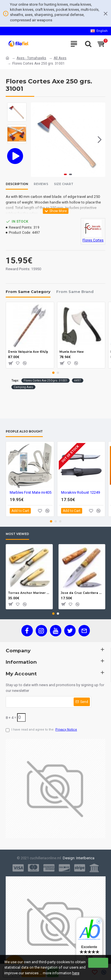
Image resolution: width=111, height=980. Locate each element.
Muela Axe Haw (71, 352)
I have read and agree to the (42, 730)
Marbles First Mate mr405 (31, 492)
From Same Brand (75, 292)
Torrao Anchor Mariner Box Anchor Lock (29, 593)
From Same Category (28, 292)
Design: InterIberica (78, 858)
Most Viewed (17, 534)
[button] (100, 140)
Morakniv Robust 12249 (80, 492)
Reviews (41, 184)
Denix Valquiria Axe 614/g (28, 352)
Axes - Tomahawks (31, 58)
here (76, 973)
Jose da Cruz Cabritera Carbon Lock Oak (82, 593)
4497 (78, 381)
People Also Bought (24, 432)
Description (17, 184)
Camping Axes (23, 387)
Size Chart (64, 184)
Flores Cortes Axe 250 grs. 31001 (46, 381)
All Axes (60, 58)
